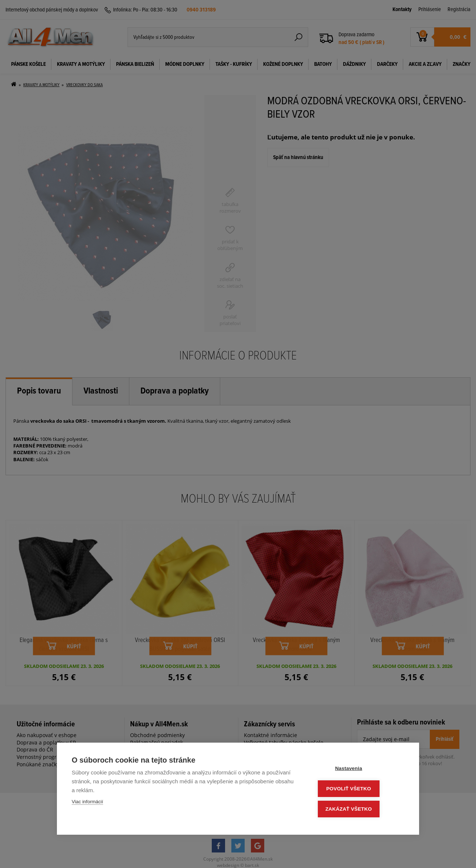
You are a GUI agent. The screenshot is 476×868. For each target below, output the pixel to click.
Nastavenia (360, 770)
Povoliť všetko (360, 790)
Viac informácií (87, 804)
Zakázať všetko (360, 809)
